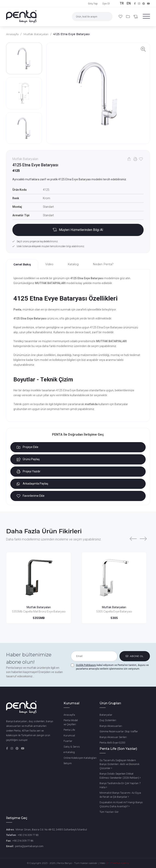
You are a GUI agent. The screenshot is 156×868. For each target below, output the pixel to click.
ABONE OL (135, 656)
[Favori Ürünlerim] (121, 17)
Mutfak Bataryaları (36, 34)
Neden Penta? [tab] (103, 264)
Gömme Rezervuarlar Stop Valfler (119, 731)
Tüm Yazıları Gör (109, 812)
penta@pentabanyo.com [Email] (29, 846)
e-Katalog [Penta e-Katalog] (69, 752)
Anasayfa (12, 34)
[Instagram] (12, 748)
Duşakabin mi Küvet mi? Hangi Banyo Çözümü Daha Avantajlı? (121, 804)
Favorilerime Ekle (31, 496)
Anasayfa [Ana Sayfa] (69, 715)
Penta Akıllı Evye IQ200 (112, 743)
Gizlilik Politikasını (86, 665)
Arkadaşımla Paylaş (32, 484)
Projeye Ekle (28, 447)
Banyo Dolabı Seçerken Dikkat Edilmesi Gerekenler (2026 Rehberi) (120, 776)
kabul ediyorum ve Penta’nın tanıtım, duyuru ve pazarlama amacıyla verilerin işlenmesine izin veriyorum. (112, 667)
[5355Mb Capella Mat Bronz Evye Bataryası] (39, 578)
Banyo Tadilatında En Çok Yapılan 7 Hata (120, 785)
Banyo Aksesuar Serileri (113, 737)
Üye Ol (106, 4)
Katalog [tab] (73, 264)
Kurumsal (69, 735)
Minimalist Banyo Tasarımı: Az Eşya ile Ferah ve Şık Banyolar (120, 795)
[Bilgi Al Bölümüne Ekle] (78, 230)
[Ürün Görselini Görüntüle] (98, 93)
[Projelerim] (128, 17)
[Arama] (107, 17)
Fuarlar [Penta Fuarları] (68, 741)
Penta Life (69, 730)
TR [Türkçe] (122, 3)
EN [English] (129, 3)
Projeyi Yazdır (29, 472)
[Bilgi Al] (136, 17)
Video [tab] (49, 264)
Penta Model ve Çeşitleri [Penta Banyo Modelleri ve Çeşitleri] (71, 722)
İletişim (68, 763)
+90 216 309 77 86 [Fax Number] (23, 841)
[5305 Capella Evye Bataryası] (114, 578)
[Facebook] (7, 748)
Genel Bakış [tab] (22, 264)
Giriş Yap (93, 4)
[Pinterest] (17, 748)
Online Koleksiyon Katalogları (80, 758)
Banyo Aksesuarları (111, 726)
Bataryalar (106, 715)
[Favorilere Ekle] (140, 159)
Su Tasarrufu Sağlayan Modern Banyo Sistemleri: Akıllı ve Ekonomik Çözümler (119, 764)
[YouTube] (23, 748)
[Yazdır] (135, 159)
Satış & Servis (72, 747)
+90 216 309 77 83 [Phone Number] (28, 835)
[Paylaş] (129, 159)
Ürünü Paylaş (28, 459)
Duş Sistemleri (108, 720)
